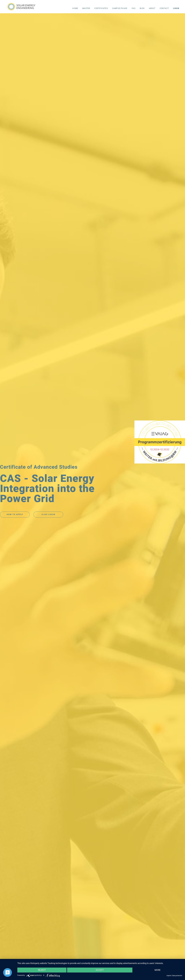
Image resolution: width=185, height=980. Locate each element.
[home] (22, 6)
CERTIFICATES (101, 8)
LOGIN (176, 8)
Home (75, 8)
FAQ (134, 8)
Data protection (177, 976)
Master (86, 8)
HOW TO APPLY (15, 514)
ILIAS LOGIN (48, 514)
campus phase (120, 8)
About (152, 8)
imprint (169, 976)
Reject (42, 970)
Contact (164, 8)
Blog (142, 8)
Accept (100, 970)
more (158, 970)
